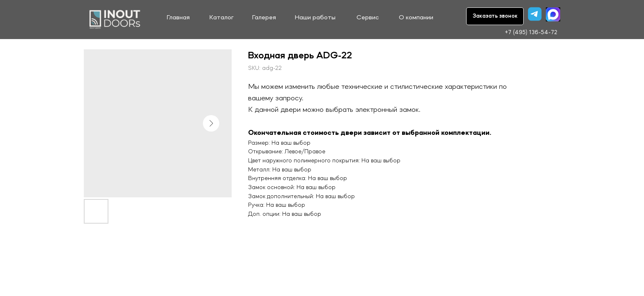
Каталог (222, 18)
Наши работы (315, 18)
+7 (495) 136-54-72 (531, 32)
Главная (178, 18)
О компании (416, 18)
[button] (495, 16)
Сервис (368, 18)
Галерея (264, 18)
